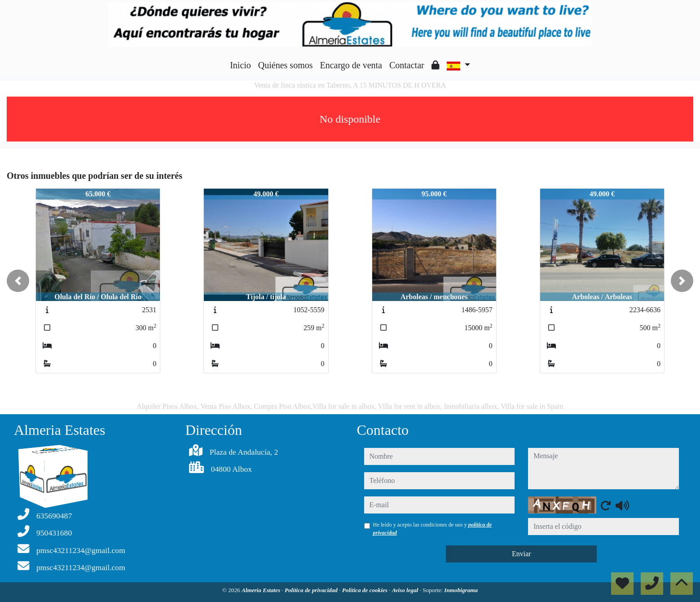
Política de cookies (365, 590)
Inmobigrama (461, 590)
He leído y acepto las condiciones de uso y (433, 529)
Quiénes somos (286, 65)
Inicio (240, 65)
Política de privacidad (312, 590)
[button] (18, 281)
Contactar (407, 65)
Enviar (522, 554)
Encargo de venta (351, 65)
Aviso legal (406, 590)
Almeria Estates (262, 590)
